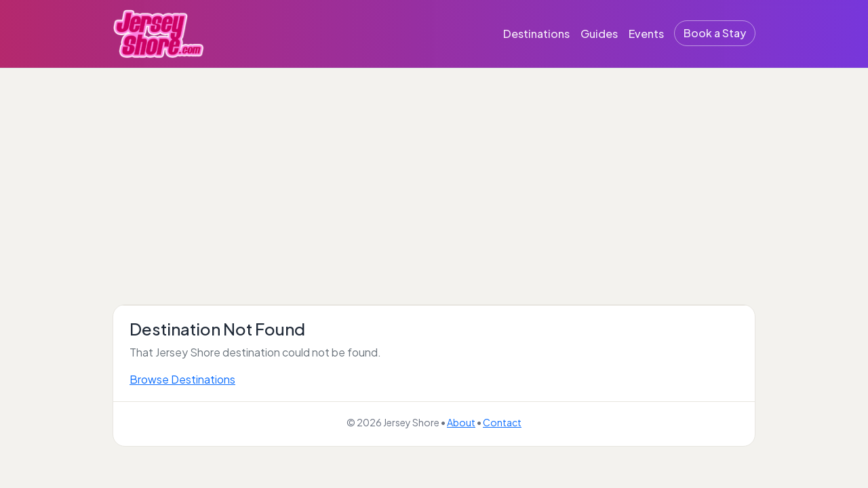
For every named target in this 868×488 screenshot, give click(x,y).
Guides (599, 34)
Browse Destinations (182, 379)
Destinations (536, 34)
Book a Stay (715, 33)
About (461, 422)
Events (646, 34)
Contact (502, 422)
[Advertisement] (434, 170)
